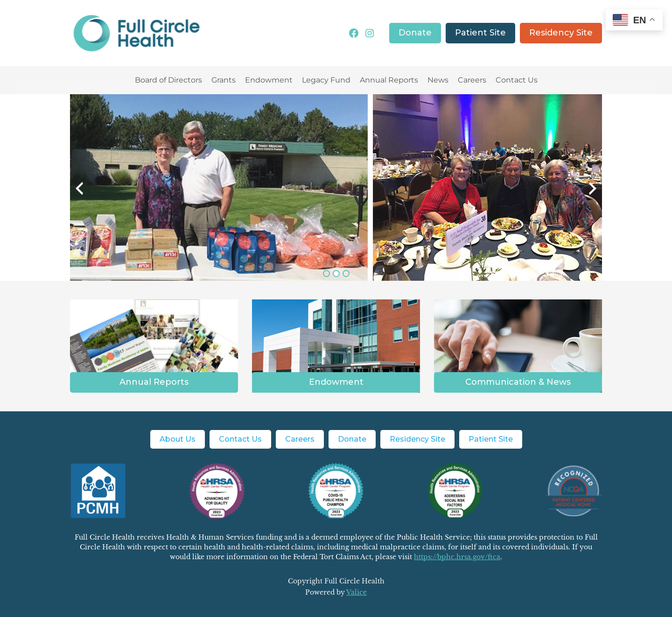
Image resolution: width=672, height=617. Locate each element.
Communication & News (518, 382)
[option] (336, 187)
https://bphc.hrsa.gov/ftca (457, 557)
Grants (224, 80)
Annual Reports (389, 80)
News (438, 80)
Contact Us (517, 80)
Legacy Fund (326, 80)
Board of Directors (168, 80)
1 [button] (326, 274)
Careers (472, 80)
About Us (178, 439)
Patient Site (480, 33)
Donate (415, 33)
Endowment (269, 80)
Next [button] (577, 196)
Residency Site (561, 33)
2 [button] (336, 274)
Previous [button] (101, 196)
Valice (357, 592)
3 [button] (346, 274)
